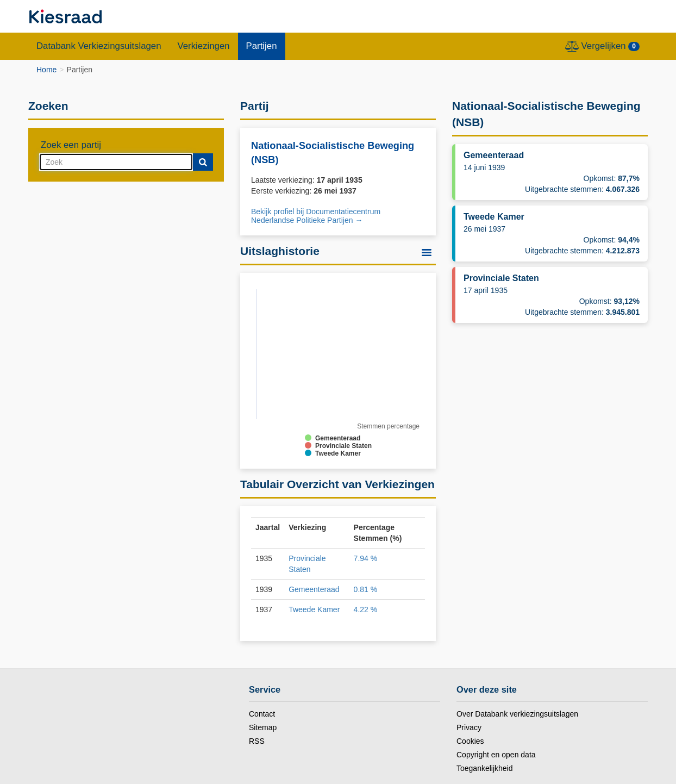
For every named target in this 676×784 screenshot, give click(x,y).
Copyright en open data (496, 755)
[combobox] (116, 162)
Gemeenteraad (314, 589)
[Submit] (203, 162)
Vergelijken (602, 46)
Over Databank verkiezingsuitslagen (517, 714)
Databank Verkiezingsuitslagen (99, 46)
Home (46, 70)
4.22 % (366, 609)
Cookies (470, 741)
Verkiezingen (204, 46)
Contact (262, 714)
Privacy (469, 727)
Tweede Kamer (314, 609)
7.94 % (366, 558)
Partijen (262, 46)
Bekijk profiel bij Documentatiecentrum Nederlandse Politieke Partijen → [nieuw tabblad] (316, 216)
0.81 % (366, 589)
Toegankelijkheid (485, 768)
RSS (257, 741)
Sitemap (263, 727)
